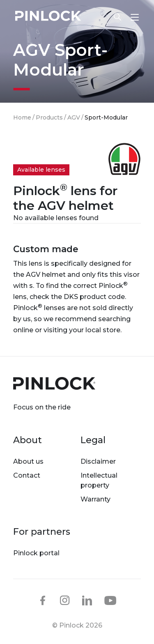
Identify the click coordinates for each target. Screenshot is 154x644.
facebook (43, 600)
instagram (65, 600)
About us (28, 461)
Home (22, 117)
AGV (74, 117)
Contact (27, 475)
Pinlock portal (36, 553)
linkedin (87, 600)
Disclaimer (98, 461)
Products (49, 117)
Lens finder (117, 17)
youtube (110, 601)
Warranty (95, 499)
